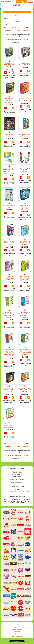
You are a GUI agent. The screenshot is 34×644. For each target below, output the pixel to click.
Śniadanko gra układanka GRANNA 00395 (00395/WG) (9, 425)
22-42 (10, 30)
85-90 (21, 30)
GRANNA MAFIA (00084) (9, 135)
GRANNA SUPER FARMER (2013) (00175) (9, 65)
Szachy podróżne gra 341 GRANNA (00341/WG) (9, 243)
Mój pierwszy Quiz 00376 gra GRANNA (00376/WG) (25, 390)
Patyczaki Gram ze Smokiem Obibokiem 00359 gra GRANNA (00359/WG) (25, 352)
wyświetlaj (15, 42)
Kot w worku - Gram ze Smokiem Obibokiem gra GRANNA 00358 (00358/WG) (9, 353)
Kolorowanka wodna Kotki (9, 206)
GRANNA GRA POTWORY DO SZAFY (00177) (9, 100)
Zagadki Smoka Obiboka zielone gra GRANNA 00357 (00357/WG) (9, 315)
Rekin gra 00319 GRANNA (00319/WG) (25, 207)
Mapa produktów (17, 636)
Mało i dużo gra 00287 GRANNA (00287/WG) (25, 278)
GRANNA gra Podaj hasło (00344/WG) (25, 64)
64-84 (17, 30)
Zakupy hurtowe (17, 627)
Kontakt (17, 634)
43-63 (14, 30)
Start (17, 624)
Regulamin (17, 632)
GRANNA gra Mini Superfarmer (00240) (25, 135)
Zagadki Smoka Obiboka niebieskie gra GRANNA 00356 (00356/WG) (25, 315)
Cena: (17, 21)
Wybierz (17, 15)
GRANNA (19, 9)
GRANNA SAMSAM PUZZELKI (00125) (25, 100)
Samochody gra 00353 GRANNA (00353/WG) (25, 243)
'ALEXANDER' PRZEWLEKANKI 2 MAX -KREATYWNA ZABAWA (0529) (9, 171)
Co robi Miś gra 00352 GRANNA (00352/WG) (9, 278)
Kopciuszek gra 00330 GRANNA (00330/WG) (9, 390)
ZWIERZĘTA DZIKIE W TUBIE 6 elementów (25, 170)
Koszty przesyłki (17, 629)
